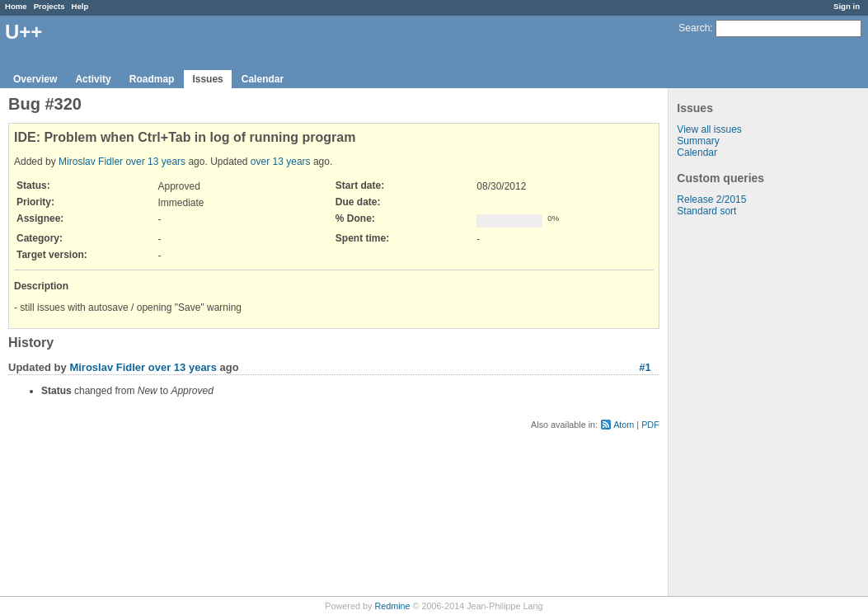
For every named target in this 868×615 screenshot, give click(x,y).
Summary (698, 141)
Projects (49, 6)
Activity (93, 79)
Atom (624, 425)
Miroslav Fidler (91, 162)
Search (694, 28)
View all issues (709, 129)
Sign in (847, 6)
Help (80, 6)
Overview (35, 79)
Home (16, 6)
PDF (650, 425)
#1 (645, 367)
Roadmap (152, 79)
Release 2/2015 (711, 200)
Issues (207, 79)
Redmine (392, 606)
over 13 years (155, 162)
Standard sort (706, 211)
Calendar (263, 79)
